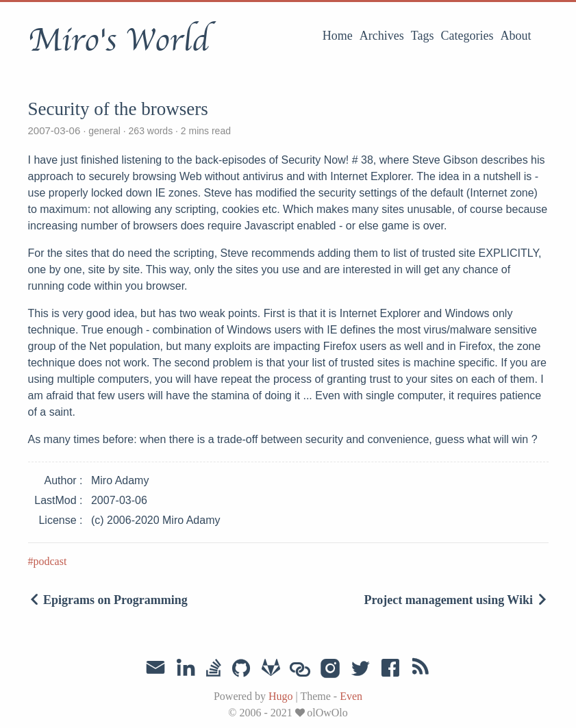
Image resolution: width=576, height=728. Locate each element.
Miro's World (118, 40)
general (104, 131)
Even (351, 696)
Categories (467, 36)
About (516, 36)
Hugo (281, 696)
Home (338, 36)
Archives (382, 36)
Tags (423, 36)
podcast (50, 561)
